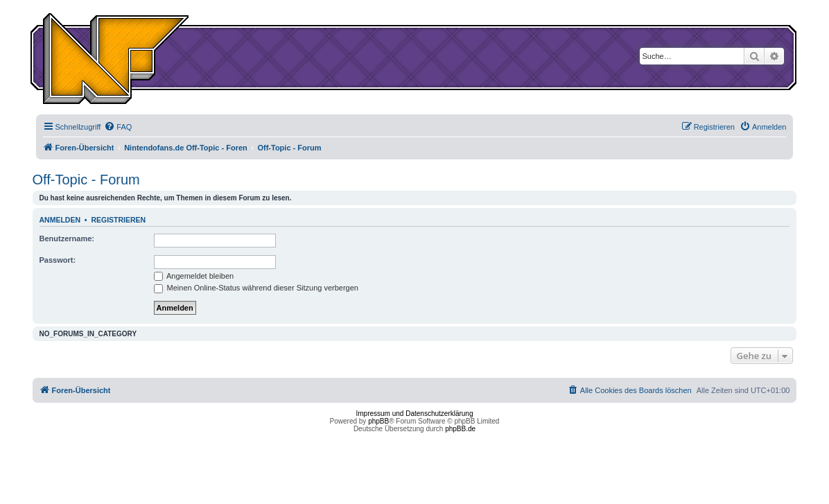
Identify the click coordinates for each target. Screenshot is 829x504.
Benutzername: (67, 238)
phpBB (378, 421)
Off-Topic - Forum (86, 180)
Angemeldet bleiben (194, 276)
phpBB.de (460, 429)
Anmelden (60, 220)
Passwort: (58, 260)
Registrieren (118, 220)
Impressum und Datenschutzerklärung (415, 414)
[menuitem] (118, 127)
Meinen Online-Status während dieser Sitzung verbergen (256, 288)
